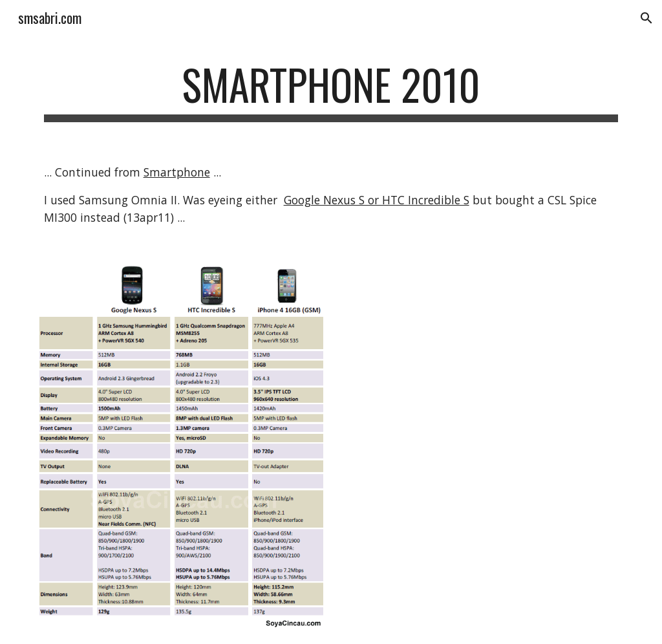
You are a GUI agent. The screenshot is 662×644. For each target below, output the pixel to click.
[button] (646, 18)
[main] (331, 91)
